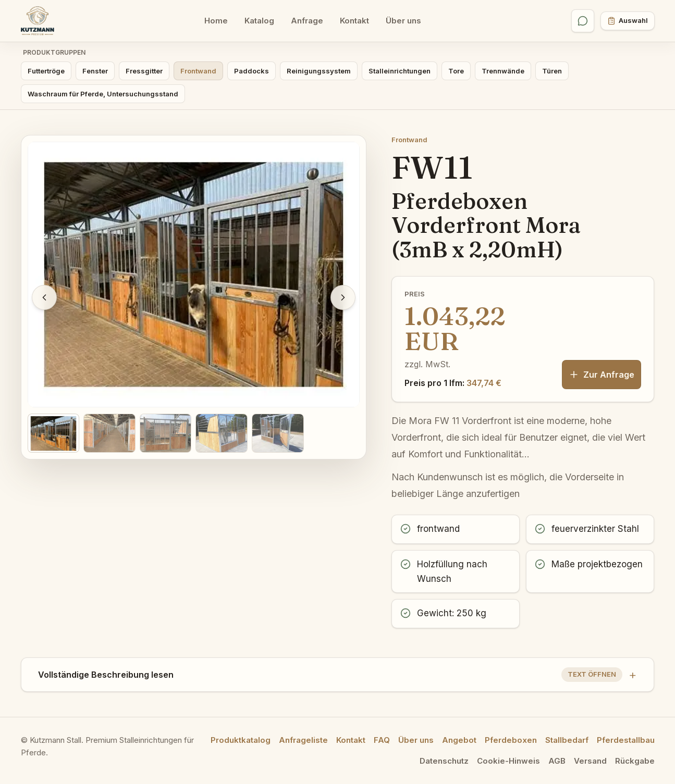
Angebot (459, 740)
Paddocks (251, 71)
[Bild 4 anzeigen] (222, 433)
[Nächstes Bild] (343, 297)
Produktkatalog (241, 740)
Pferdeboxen (511, 740)
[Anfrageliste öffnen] (628, 21)
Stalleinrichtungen (400, 71)
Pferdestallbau (626, 740)
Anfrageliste (303, 740)
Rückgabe (635, 761)
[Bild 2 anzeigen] (109, 433)
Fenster (95, 71)
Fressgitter (144, 71)
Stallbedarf (567, 740)
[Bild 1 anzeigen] (54, 433)
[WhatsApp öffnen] (583, 21)
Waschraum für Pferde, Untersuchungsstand (103, 94)
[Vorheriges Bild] (44, 297)
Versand (590, 761)
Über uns (403, 21)
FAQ (382, 740)
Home (216, 21)
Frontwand (198, 71)
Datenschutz (444, 761)
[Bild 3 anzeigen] (166, 433)
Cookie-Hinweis (508, 761)
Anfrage (307, 21)
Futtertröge (46, 71)
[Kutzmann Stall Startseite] (38, 21)
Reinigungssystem (319, 71)
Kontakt (354, 21)
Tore (456, 71)
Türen (552, 71)
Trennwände (503, 71)
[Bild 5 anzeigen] (278, 433)
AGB (557, 761)
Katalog (259, 21)
